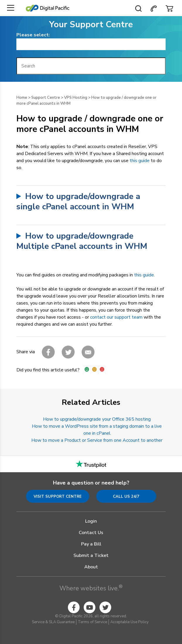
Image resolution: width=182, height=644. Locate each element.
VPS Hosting (76, 98)
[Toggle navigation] (11, 8)
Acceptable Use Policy (129, 622)
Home (22, 98)
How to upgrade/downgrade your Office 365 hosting (97, 419)
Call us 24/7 (126, 497)
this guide (140, 161)
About (91, 567)
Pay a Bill (91, 544)
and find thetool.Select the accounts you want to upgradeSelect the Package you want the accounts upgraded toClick (91, 241)
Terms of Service (92, 622)
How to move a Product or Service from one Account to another (97, 440)
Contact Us (91, 533)
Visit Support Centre (58, 497)
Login (91, 521)
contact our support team (116, 317)
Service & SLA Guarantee (53, 622)
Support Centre (46, 98)
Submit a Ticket (91, 555)
